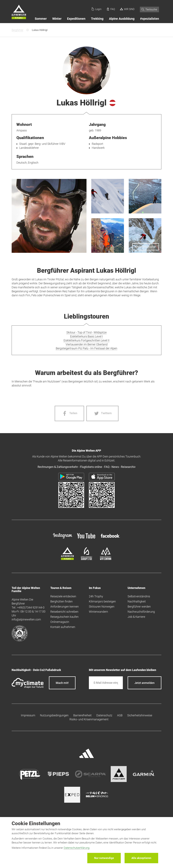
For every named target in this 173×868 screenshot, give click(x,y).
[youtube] (86, 539)
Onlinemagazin (60, 622)
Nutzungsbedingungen (54, 715)
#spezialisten (150, 19)
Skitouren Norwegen (102, 607)
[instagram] (63, 539)
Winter (57, 19)
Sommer (41, 19)
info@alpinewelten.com (26, 619)
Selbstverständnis (139, 596)
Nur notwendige (104, 858)
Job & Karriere (136, 617)
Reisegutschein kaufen (64, 617)
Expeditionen (76, 19)
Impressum (28, 715)
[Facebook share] (69, 413)
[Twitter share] (102, 413)
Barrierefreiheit (82, 715)
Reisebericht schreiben (64, 612)
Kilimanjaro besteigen (102, 601)
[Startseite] (19, 12)
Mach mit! (62, 683)
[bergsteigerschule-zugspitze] (86, 559)
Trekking (97, 19)
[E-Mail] (106, 683)
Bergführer (17, 30)
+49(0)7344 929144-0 (31, 607)
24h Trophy (96, 596)
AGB (120, 715)
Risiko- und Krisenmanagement (89, 719)
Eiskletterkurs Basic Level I (86, 336)
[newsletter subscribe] (144, 683)
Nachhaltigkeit (137, 601)
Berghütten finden (61, 601)
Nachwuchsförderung (141, 612)
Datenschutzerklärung (77, 848)
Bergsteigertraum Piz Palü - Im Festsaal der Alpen (86, 348)
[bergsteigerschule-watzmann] (106, 559)
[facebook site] (110, 538)
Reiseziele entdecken (63, 596)
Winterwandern (98, 612)
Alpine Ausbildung (122, 19)
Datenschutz (104, 715)
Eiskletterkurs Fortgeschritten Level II (86, 340)
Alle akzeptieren (141, 858)
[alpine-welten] (67, 559)
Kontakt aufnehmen (63, 627)
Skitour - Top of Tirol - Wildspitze (86, 332)
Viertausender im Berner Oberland (87, 344)
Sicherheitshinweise (140, 715)
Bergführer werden (139, 607)
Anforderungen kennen (65, 607)
